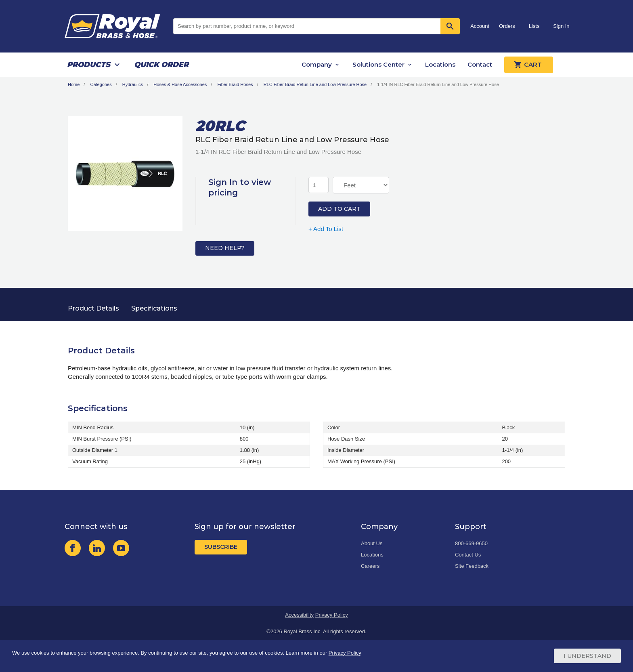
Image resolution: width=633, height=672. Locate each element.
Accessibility (299, 615)
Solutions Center (378, 64)
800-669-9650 (471, 543)
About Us (372, 543)
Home (74, 84)
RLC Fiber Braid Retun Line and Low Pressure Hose (315, 84)
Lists (534, 26)
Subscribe (221, 547)
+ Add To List (326, 229)
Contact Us (468, 555)
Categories (101, 84)
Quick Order (161, 65)
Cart (529, 65)
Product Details (93, 308)
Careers (370, 566)
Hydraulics (133, 84)
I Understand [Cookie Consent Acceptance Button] (587, 656)
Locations (440, 64)
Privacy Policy (332, 615)
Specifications (154, 308)
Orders (507, 26)
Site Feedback (472, 566)
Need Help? (225, 248)
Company (317, 64)
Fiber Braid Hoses (235, 84)
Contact (480, 64)
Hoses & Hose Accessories (180, 84)
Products (89, 65)
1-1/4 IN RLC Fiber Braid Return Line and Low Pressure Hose (438, 84)
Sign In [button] (561, 26)
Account (480, 26)
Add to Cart (339, 209)
